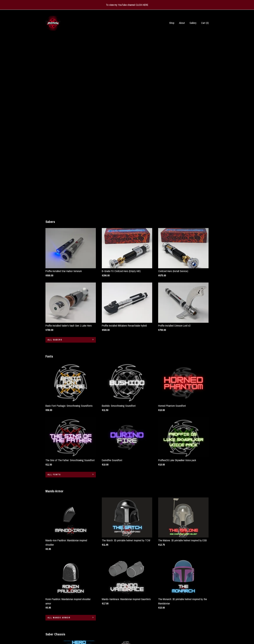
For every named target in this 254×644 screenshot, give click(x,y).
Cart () (205, 23)
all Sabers (55, 165)
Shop (172, 23)
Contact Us (51, 631)
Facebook (107, 622)
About (182, 23)
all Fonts (54, 300)
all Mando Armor (59, 443)
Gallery (193, 23)
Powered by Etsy (196, 627)
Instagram (107, 618)
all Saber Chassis (59, 582)
